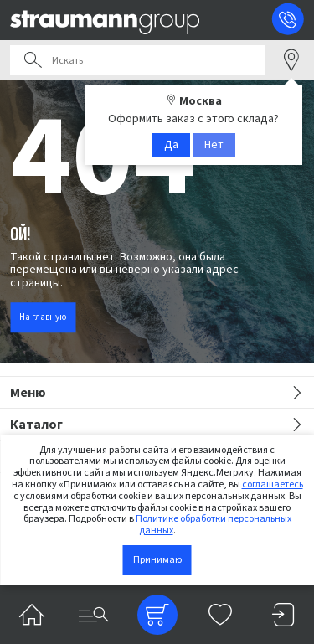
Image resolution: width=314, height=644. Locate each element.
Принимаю (157, 560)
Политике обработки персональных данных (214, 525)
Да (171, 145)
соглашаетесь (273, 484)
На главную (43, 317)
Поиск (33, 60)
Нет (214, 145)
